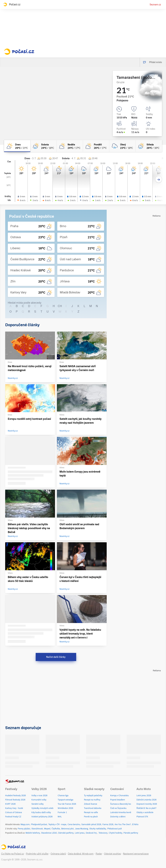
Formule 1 (62, 812)
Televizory (103, 833)
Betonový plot (67, 829)
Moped (47, 829)
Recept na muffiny (92, 800)
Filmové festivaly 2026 (15, 800)
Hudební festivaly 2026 (15, 796)
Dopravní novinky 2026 (147, 804)
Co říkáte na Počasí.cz (12, 854)
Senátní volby (38, 804)
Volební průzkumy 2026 (42, 817)
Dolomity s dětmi (118, 817)
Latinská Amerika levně (121, 812)
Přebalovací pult (115, 829)
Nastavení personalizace (136, 854)
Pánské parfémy (131, 833)
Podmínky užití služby (37, 854)
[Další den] (159, 179)
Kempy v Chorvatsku (119, 796)
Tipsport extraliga (65, 800)
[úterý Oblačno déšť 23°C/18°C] (122, 146)
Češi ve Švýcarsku (118, 808)
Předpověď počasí (39, 824)
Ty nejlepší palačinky (93, 796)
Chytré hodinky (116, 833)
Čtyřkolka (56, 829)
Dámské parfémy (66, 833)
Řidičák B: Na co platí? (146, 808)
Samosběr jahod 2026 (91, 824)
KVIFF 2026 (10, 804)
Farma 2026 (108, 824)
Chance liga (63, 796)
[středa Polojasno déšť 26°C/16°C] (149, 146)
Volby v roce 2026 (39, 796)
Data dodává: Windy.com (81, 854)
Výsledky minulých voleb (42, 808)
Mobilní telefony (33, 833)
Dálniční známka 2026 (146, 800)
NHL (60, 817)
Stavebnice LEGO (49, 833)
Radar (99, 854)
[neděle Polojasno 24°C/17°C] (70, 146)
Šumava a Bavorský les (121, 804)
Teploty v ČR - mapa (57, 824)
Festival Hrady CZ (13, 817)
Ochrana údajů (58, 854)
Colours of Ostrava (14, 812)
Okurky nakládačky (98, 829)
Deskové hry (92, 833)
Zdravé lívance (91, 804)
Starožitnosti (37, 829)
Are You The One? (123, 824)
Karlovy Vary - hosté (14, 808)
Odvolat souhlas (113, 854)
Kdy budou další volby (41, 812)
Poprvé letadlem (118, 800)
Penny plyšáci (24, 829)
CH (60, 306)
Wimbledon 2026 (65, 808)
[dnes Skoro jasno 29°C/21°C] (17, 146)
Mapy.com (25, 824)
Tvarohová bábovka (93, 808)
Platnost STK (142, 817)
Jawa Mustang (81, 829)
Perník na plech (91, 817)
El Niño (135, 824)
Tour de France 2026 (67, 804)
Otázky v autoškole (145, 812)
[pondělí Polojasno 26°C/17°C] (96, 146)
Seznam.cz (155, 5)
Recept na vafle (91, 812)
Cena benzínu (74, 824)
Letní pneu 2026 (144, 796)
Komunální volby (39, 800)
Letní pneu (80, 833)
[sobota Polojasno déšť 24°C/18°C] (43, 146)
